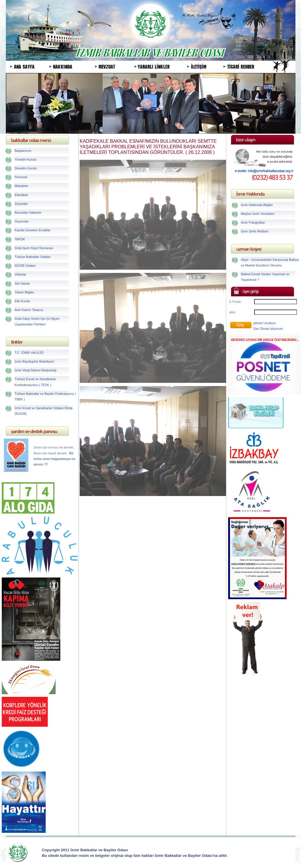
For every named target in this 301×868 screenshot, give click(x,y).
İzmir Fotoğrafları (253, 222)
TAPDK (20, 239)
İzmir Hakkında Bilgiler (257, 205)
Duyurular (22, 221)
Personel (21, 177)
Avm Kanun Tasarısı (29, 310)
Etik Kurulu (22, 301)
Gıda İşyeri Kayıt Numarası (34, 248)
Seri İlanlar (22, 283)
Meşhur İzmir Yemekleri (258, 214)
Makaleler (22, 186)
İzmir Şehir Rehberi (255, 231)
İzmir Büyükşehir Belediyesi (34, 361)
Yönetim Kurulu (26, 159)
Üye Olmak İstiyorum (268, 329)
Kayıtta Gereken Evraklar (33, 230)
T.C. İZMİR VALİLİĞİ (29, 353)
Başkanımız (23, 151)
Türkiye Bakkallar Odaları (33, 257)
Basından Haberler (28, 213)
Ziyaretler (21, 204)
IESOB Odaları (25, 266)
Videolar (20, 274)
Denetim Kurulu (26, 168)
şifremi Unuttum (265, 323)
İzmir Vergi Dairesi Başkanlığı (36, 370)
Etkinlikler (22, 195)
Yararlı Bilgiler (25, 292)
